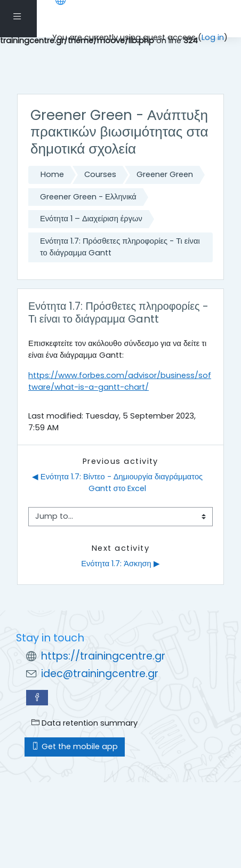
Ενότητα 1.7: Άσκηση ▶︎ (120, 564)
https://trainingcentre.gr (103, 656)
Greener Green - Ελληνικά (88, 197)
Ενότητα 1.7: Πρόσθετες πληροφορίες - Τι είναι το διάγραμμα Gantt (120, 247)
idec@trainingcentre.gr (100, 674)
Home (52, 174)
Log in (213, 37)
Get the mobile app (75, 746)
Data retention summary (85, 723)
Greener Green (165, 174)
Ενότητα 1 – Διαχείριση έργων (91, 219)
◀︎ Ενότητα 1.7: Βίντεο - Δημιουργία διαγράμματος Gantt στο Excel (118, 483)
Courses (100, 174)
